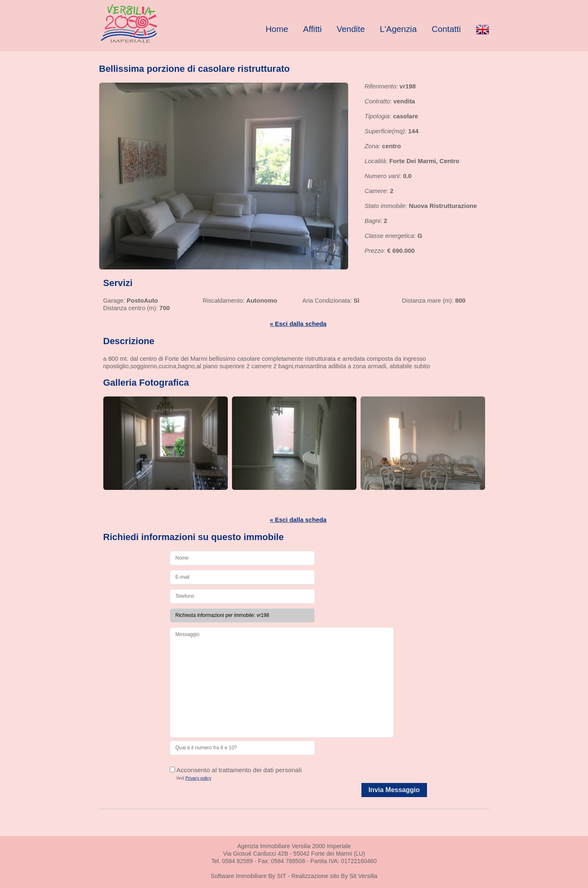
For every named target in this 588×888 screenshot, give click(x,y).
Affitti (312, 29)
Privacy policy (198, 778)
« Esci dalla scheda (298, 324)
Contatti (446, 29)
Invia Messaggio (394, 790)
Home (277, 29)
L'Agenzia (398, 29)
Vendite (351, 29)
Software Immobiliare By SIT (249, 876)
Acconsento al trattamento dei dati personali (236, 770)
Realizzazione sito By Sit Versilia (334, 876)
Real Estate (145, 23)
